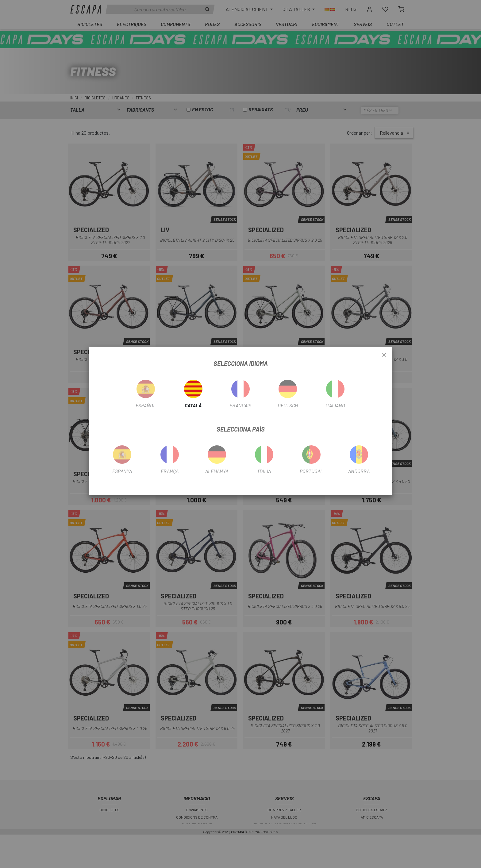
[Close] (384, 355)
